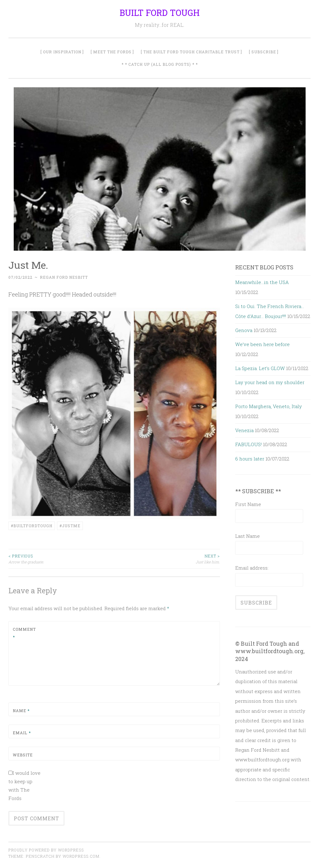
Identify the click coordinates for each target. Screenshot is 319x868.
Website (23, 755)
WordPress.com (81, 856)
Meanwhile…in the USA (262, 282)
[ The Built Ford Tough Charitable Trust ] (191, 52)
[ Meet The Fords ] (112, 52)
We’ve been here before (262, 344)
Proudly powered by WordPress (46, 850)
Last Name (248, 536)
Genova (244, 330)
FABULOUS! (248, 444)
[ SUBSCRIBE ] (264, 52)
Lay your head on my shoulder (270, 382)
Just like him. (167, 559)
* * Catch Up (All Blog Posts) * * (160, 64)
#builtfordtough (32, 526)
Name (21, 711)
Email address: (252, 568)
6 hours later (250, 459)
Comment (24, 633)
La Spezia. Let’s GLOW (260, 368)
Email (22, 733)
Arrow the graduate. (61, 559)
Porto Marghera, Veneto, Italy (269, 406)
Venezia (244, 430)
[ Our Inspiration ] (62, 52)
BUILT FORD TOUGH (160, 13)
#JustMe (70, 526)
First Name (248, 504)
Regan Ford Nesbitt (64, 277)
